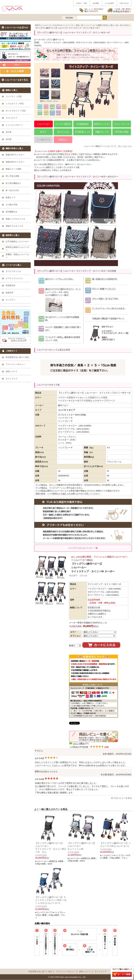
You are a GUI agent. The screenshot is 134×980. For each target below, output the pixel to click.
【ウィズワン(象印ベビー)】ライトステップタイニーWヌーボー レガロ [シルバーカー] (51, 900)
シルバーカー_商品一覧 (74, 25)
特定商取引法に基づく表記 (40, 971)
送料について (85, 971)
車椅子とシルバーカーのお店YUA (49, 25)
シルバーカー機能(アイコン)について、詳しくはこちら (108, 146)
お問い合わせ (124, 3)
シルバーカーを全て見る (16, 80)
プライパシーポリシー (66, 971)
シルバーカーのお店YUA (16, 28)
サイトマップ (100, 971)
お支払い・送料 (82, 3)
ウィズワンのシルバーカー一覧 (83, 548)
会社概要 (96, 3)
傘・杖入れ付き (123, 25)
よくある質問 (109, 3)
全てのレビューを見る (121, 798)
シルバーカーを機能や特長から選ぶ (100, 25)
